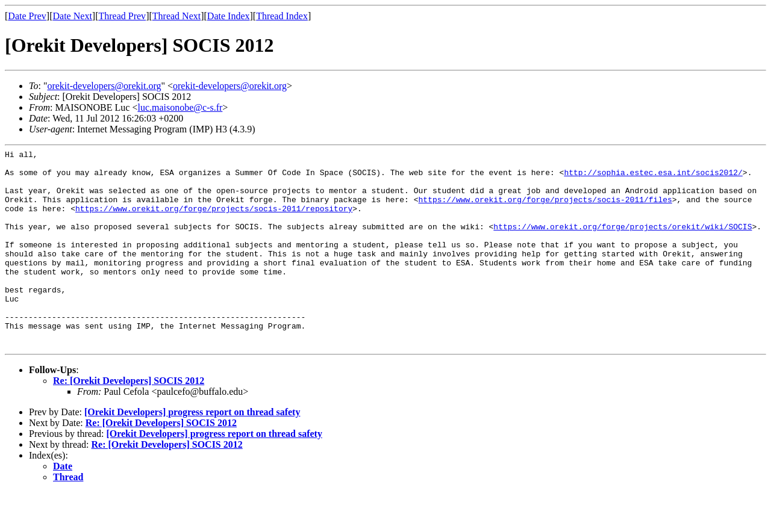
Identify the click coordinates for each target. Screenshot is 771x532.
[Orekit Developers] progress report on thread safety (192, 452)
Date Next (73, 16)
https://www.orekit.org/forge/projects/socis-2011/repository (214, 221)
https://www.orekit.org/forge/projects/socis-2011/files (545, 210)
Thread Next (176, 16)
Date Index (229, 16)
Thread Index (282, 16)
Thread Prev (122, 16)
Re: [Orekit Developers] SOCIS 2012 (129, 420)
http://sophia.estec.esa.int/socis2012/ (653, 178)
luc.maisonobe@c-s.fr (180, 107)
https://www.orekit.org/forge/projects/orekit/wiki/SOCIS (623, 243)
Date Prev (27, 16)
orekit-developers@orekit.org (104, 86)
